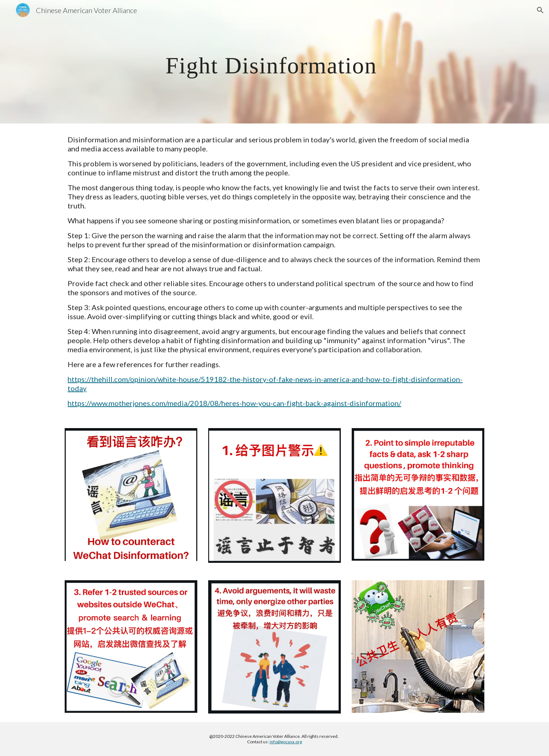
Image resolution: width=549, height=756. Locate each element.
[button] (540, 10)
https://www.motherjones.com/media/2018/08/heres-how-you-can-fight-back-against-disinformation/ (234, 403)
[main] (274, 62)
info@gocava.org (286, 742)
